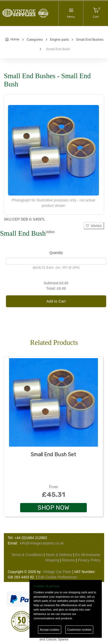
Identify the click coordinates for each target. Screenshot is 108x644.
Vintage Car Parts (57, 572)
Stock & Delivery (59, 555)
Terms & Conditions (27, 555)
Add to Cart (56, 301)
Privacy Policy (89, 560)
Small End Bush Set (53, 454)
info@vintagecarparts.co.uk (42, 543)
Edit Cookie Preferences (57, 577)
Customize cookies (79, 630)
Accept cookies (49, 630)
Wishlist (94, 226)
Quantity (56, 253)
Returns (68, 560)
